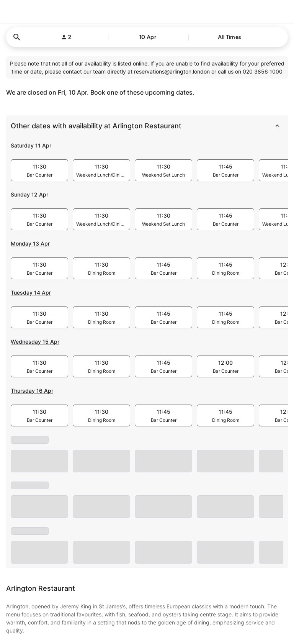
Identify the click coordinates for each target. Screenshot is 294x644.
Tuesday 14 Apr (31, 293)
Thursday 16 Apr (32, 391)
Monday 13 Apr (30, 243)
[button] (147, 37)
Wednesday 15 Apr (35, 342)
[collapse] (277, 126)
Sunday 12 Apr (29, 194)
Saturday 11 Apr (31, 145)
